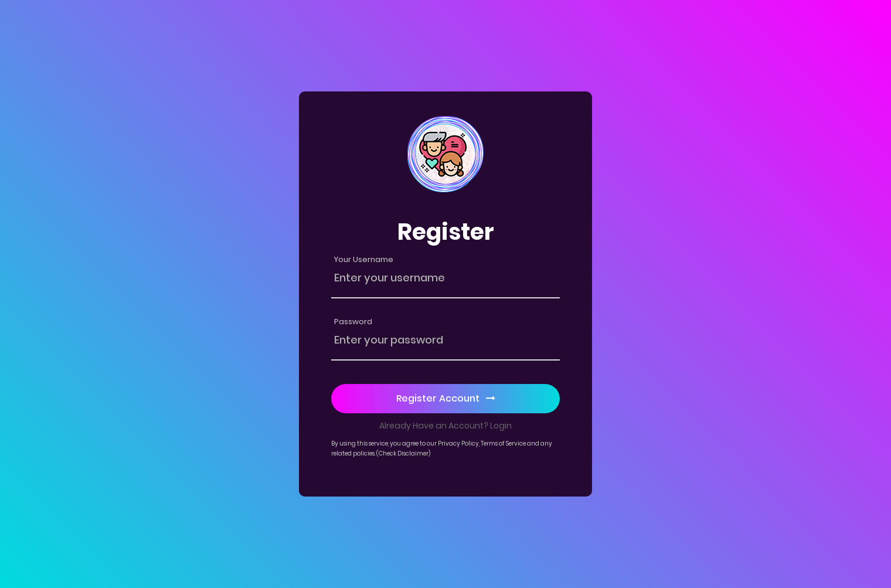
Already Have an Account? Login (445, 426)
